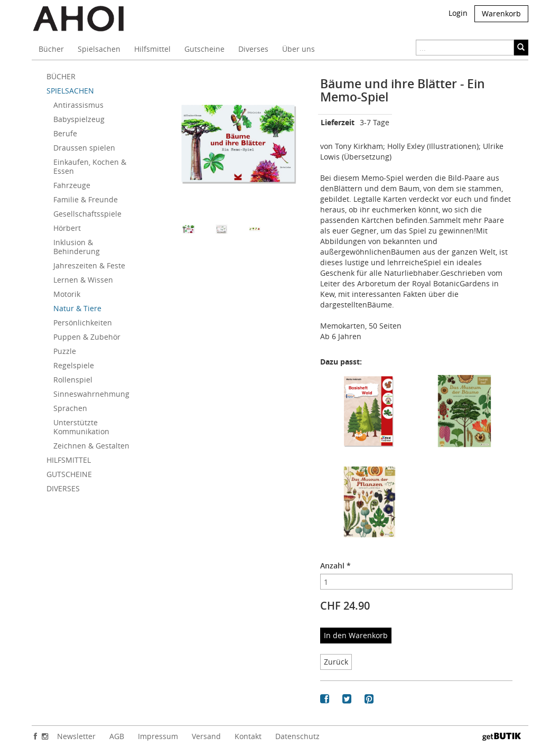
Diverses (253, 49)
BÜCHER (61, 76)
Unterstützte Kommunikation (81, 427)
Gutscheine (204, 49)
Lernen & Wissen (83, 280)
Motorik (67, 294)
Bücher (51, 49)
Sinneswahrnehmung (91, 394)
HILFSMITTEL (69, 460)
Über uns (298, 49)
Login (458, 13)
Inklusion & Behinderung (77, 247)
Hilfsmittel (152, 49)
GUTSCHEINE (69, 474)
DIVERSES (63, 488)
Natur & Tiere (77, 308)
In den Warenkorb (356, 635)
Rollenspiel (73, 380)
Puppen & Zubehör (87, 337)
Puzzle (65, 351)
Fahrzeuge (72, 185)
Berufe (65, 133)
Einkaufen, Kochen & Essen (90, 166)
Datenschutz (297, 736)
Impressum (158, 736)
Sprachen (70, 408)
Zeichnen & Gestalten (91, 446)
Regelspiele (74, 365)
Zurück (336, 662)
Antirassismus (78, 105)
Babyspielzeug (79, 119)
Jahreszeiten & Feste (89, 265)
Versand (206, 736)
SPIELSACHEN (70, 91)
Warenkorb (501, 13)
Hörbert (67, 228)
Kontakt (248, 736)
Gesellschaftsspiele (87, 214)
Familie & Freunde (86, 199)
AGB (117, 736)
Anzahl (335, 566)
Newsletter (76, 736)
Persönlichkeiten (83, 323)
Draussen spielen (84, 148)
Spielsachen (99, 49)
